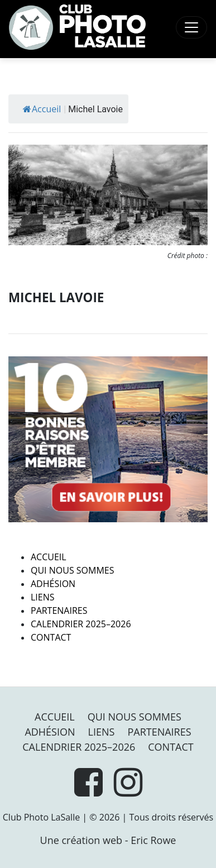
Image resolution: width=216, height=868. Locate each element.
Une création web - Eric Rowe (108, 840)
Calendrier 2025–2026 (81, 624)
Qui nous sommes (72, 570)
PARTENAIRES (59, 611)
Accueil (42, 109)
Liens (43, 597)
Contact (51, 637)
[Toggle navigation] (191, 27)
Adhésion (53, 584)
